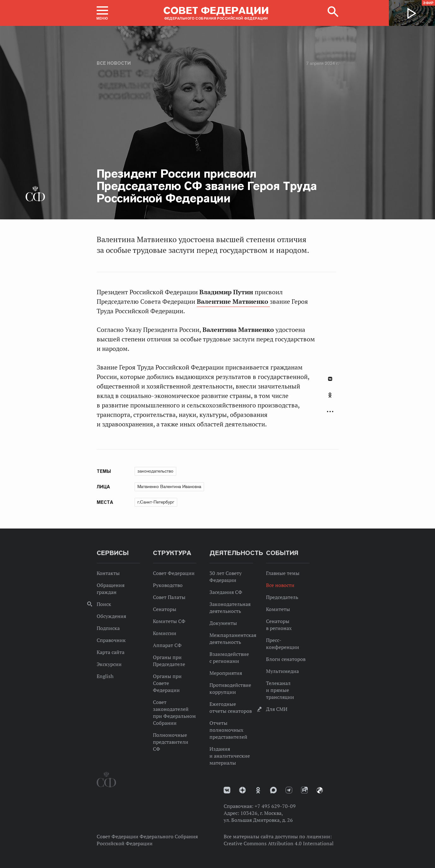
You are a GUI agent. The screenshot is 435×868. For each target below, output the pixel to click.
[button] (102, 13)
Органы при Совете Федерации (167, 683)
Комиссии (165, 633)
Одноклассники (330, 395)
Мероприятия (226, 673)
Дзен (242, 790)
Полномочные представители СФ (171, 742)
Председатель (282, 597)
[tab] (330, 399)
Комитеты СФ (169, 621)
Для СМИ (277, 709)
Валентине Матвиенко (233, 302)
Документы (223, 623)
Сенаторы (165, 609)
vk (227, 790)
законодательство (155, 471)
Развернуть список (330, 412)
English (105, 676)
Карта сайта (111, 652)
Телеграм (289, 790)
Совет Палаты (169, 597)
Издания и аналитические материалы (230, 756)
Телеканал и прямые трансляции (280, 690)
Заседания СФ (226, 592)
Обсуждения (111, 616)
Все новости (114, 63)
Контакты (108, 573)
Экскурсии (109, 664)
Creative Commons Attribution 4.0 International (279, 843)
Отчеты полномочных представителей (228, 730)
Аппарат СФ (167, 645)
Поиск (104, 604)
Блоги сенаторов (286, 659)
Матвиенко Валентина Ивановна (169, 486)
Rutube (304, 790)
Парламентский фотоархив (320, 790)
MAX (273, 790)
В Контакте (330, 379)
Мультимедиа (282, 671)
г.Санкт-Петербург (156, 502)
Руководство (168, 585)
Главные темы (283, 573)
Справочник (111, 640)
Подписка (108, 628)
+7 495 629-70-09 (275, 806)
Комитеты (278, 609)
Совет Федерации (174, 573)
